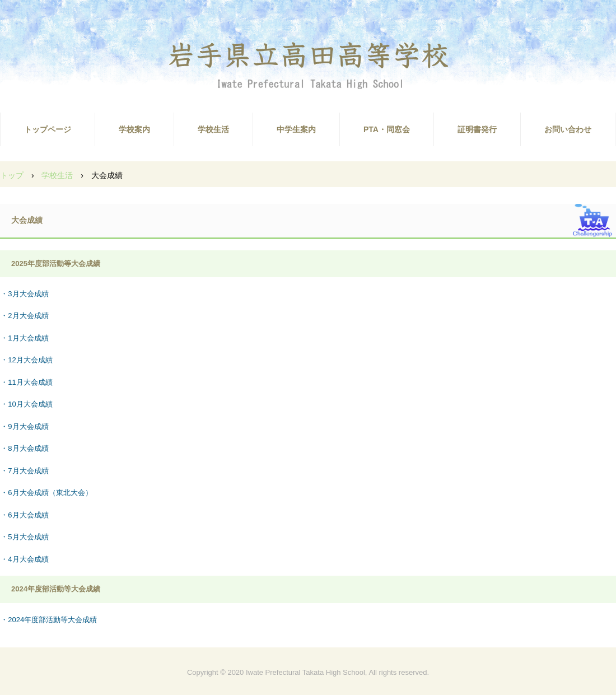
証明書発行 (477, 129)
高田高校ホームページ (308, 65)
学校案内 (134, 129)
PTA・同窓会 (387, 129)
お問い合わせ (568, 129)
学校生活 (213, 129)
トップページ (48, 129)
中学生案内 (296, 129)
